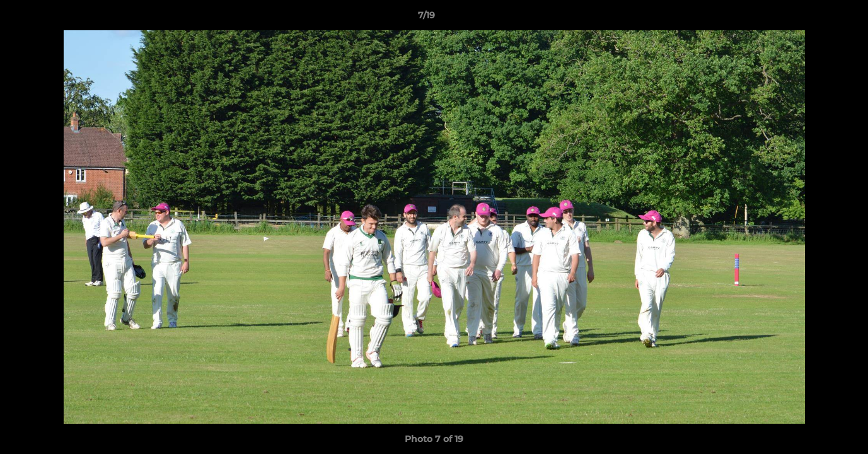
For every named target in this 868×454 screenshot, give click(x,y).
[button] (815, 18)
